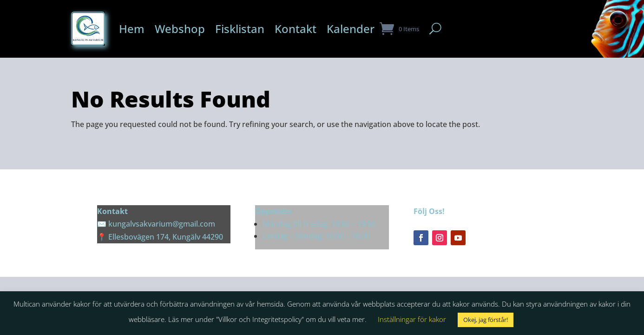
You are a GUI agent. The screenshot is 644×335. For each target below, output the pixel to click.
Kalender (351, 29)
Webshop (180, 29)
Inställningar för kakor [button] (412, 319)
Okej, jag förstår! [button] (486, 320)
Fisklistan (240, 29)
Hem (132, 29)
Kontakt (296, 29)
